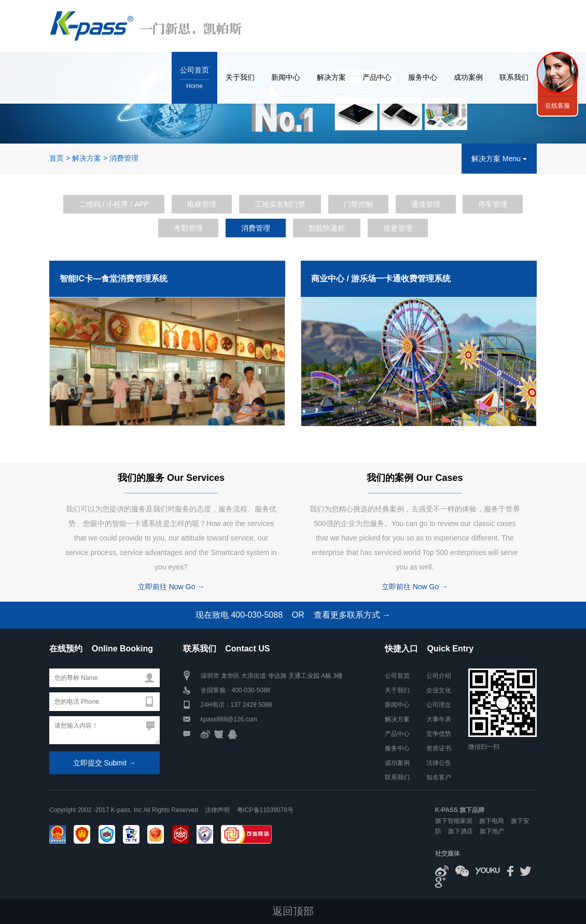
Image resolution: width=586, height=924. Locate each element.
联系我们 (514, 77)
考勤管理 (188, 228)
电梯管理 (202, 204)
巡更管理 (398, 228)
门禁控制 (358, 204)
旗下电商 (492, 821)
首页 (57, 158)
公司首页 (194, 79)
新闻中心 (286, 77)
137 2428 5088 (252, 705)
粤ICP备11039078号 (265, 810)
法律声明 (217, 810)
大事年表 (439, 719)
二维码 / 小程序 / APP (114, 204)
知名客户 (439, 777)
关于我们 (240, 77)
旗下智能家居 (454, 821)
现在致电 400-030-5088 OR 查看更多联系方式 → (293, 615)
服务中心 (423, 77)
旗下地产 (492, 831)
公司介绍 (439, 676)
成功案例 (468, 77)
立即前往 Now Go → (171, 587)
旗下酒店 (461, 831)
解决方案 (331, 77)
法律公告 (439, 763)
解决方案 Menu (499, 159)
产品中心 (377, 77)
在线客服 (557, 106)
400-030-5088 (251, 690)
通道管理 (426, 204)
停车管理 (493, 204)
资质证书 (439, 748)
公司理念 (439, 705)
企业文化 (439, 690)
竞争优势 (439, 734)
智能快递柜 (327, 228)
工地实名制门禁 (280, 204)
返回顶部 (293, 911)
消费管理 (124, 158)
